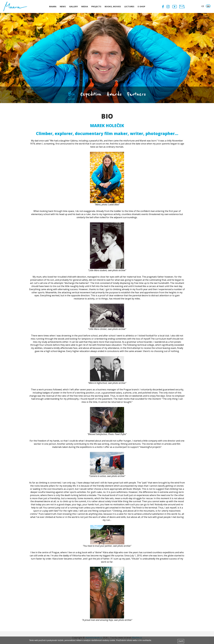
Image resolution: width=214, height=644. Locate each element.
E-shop (141, 6)
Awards (114, 94)
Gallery (74, 6)
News (63, 6)
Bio (72, 94)
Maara (53, 6)
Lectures (129, 6)
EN (208, 6)
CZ (203, 6)
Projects (96, 6)
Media (85, 6)
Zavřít (181, 641)
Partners (136, 94)
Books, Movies (113, 6)
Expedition (91, 94)
